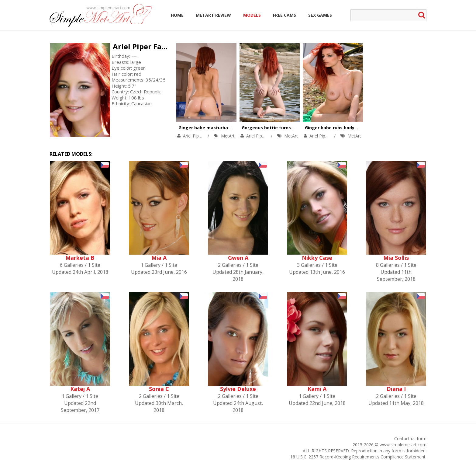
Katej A (80, 389)
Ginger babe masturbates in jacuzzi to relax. (227, 128)
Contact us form (410, 439)
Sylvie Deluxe (238, 389)
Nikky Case (317, 258)
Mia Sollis (396, 258)
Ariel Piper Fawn (143, 46)
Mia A (159, 258)
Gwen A (238, 258)
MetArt (228, 136)
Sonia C (159, 389)
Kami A (317, 389)
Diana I (396, 389)
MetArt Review (213, 15)
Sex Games (320, 15)
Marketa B (80, 258)
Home (177, 15)
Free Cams (285, 15)
